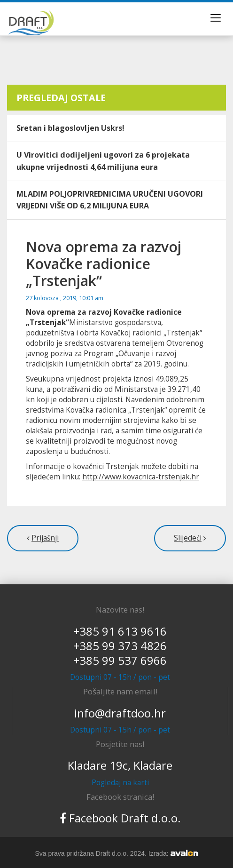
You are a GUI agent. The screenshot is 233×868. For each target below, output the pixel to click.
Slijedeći (188, 538)
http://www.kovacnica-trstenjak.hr (141, 477)
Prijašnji (45, 538)
